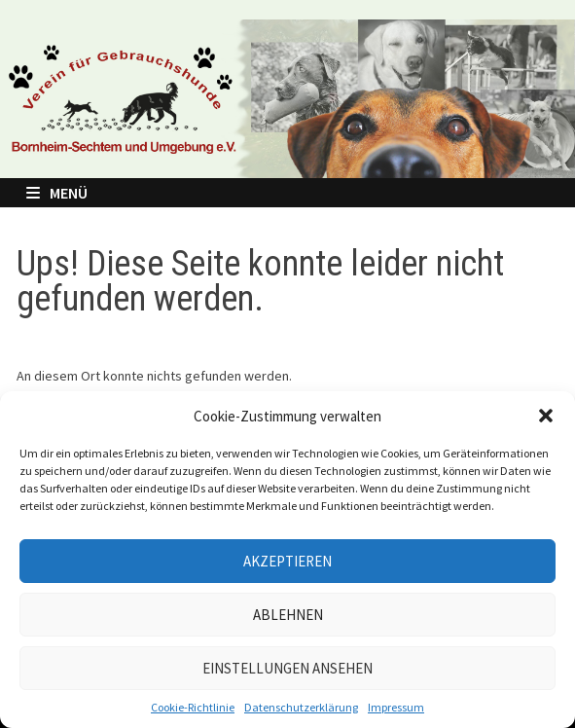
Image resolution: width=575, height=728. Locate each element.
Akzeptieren (287, 561)
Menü (57, 193)
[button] (546, 416)
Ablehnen (288, 615)
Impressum (396, 707)
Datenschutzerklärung (301, 707)
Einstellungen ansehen (287, 668)
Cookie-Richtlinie (193, 707)
